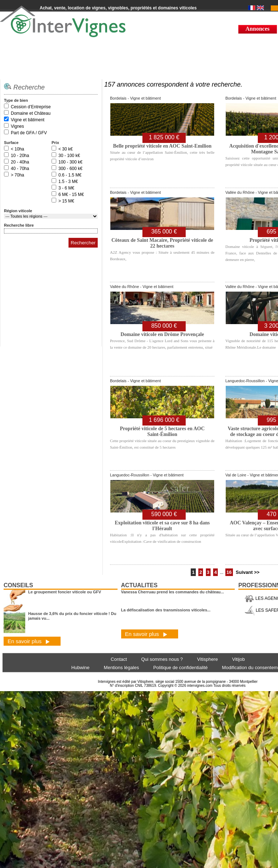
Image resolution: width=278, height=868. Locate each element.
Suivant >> (248, 572)
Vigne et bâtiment (28, 120)
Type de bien (16, 100)
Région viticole (18, 211)
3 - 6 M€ (66, 188)
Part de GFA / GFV (29, 133)
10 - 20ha (20, 156)
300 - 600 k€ (70, 169)
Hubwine (81, 668)
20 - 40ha (20, 162)
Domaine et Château (31, 113)
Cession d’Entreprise (31, 107)
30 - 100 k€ (69, 156)
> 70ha (17, 175)
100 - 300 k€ (70, 162)
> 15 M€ (66, 201)
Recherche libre (19, 225)
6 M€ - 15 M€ (71, 195)
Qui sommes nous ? (162, 659)
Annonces (258, 29)
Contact (119, 659)
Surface (11, 143)
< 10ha (17, 149)
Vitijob (239, 659)
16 (229, 572)
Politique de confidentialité (180, 668)
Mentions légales (122, 668)
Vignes (17, 126)
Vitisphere (208, 659)
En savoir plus (29, 641)
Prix (55, 143)
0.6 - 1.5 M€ (70, 175)
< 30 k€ (66, 149)
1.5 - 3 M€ (68, 182)
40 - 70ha (20, 169)
